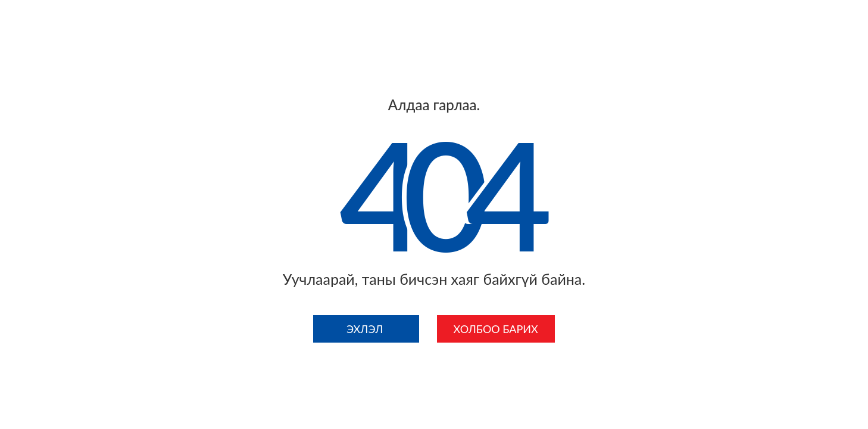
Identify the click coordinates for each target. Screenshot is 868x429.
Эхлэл (366, 329)
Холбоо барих (496, 329)
